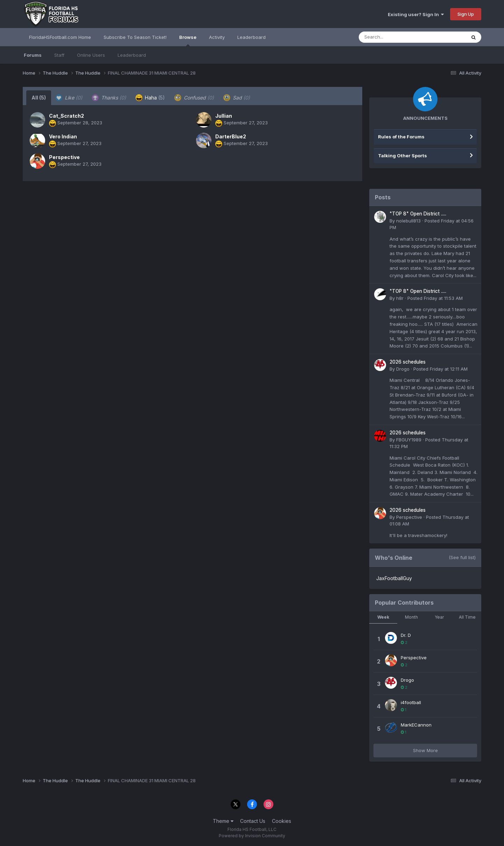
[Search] (393, 37)
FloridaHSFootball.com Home (60, 37)
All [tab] (39, 98)
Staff (59, 55)
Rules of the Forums (401, 137)
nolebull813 (408, 221)
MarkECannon (416, 725)
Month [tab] (411, 617)
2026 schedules (408, 362)
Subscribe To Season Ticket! (135, 37)
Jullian (224, 116)
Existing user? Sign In (416, 14)
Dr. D (406, 635)
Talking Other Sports (402, 156)
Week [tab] (383, 617)
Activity (217, 37)
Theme (223, 821)
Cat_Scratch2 (66, 116)
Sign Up (466, 14)
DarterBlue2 (231, 136)
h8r (400, 298)
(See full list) (462, 557)
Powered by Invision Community (252, 836)
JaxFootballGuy (394, 578)
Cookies (282, 821)
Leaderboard (132, 55)
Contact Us (253, 821)
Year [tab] (439, 617)
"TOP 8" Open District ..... (418, 214)
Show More (425, 750)
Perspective (64, 157)
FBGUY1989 (409, 440)
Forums (33, 55)
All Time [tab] (467, 617)
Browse (188, 40)
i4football (411, 702)
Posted (435, 298)
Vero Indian (63, 136)
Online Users (91, 55)
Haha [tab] (150, 98)
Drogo (403, 369)
